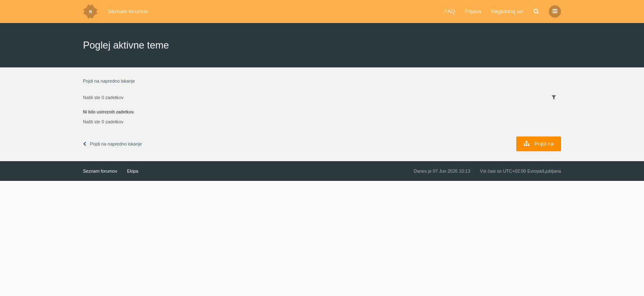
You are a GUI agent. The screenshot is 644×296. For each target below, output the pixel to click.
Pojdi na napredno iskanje (109, 81)
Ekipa (133, 171)
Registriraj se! (507, 11)
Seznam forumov (128, 11)
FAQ (450, 11)
